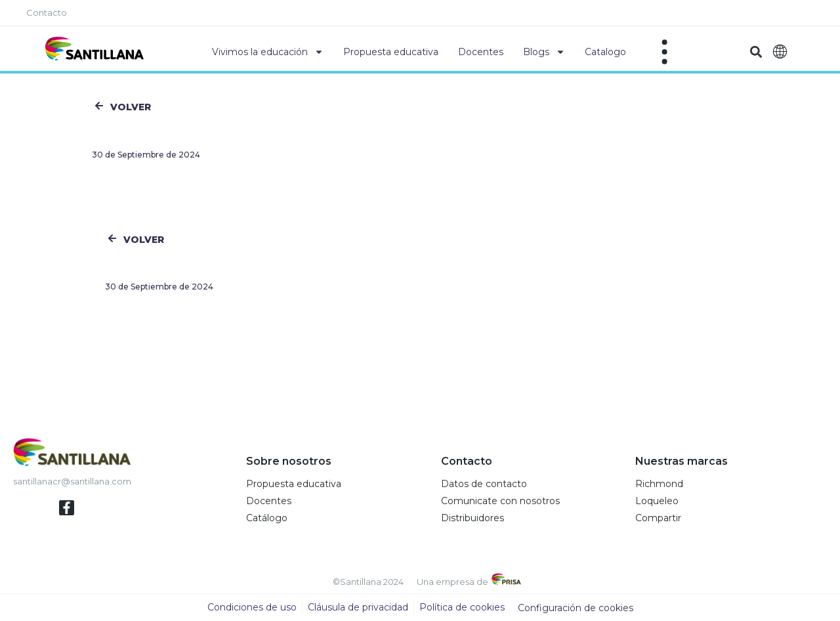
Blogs (544, 52)
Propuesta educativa (391, 52)
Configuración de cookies (576, 608)
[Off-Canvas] (665, 52)
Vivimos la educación (268, 52)
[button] (756, 52)
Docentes (481, 52)
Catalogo (605, 52)
